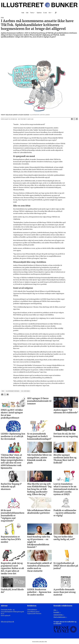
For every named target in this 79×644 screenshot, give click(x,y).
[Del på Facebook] (72, 119)
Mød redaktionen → (60, 617)
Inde (23, 13)
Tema (32, 13)
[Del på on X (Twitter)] (74, 119)
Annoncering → (59, 615)
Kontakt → (57, 612)
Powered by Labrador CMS (39, 642)
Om (50, 13)
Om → (56, 610)
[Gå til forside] (39, 5)
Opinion (39, 13)
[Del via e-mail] (77, 119)
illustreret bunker (13, 391)
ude (3, 391)
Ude (27, 13)
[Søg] (56, 13)
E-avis (45, 13)
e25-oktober (25, 391)
